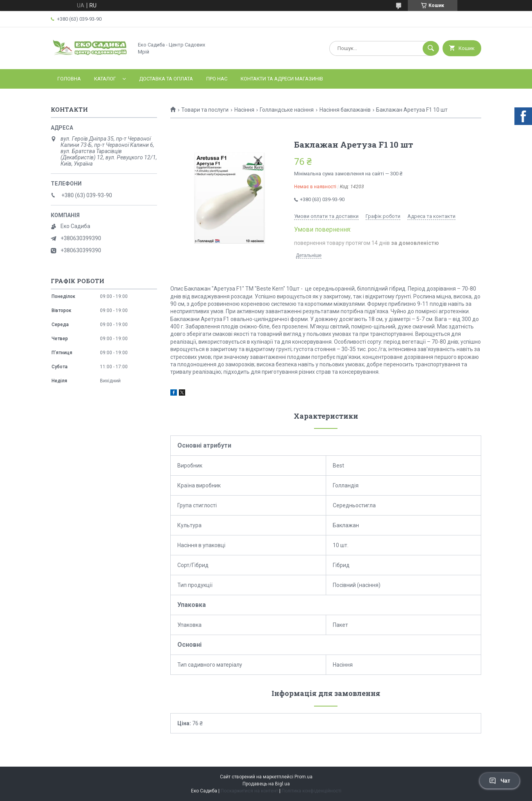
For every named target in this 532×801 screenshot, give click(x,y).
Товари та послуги (205, 110)
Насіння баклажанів (345, 110)
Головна (69, 79)
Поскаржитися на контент (249, 791)
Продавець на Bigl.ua (266, 784)
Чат (500, 781)
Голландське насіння (287, 110)
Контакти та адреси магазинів (282, 79)
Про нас (217, 79)
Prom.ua (303, 777)
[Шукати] (431, 48)
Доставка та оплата (166, 79)
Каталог (105, 79)
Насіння (244, 110)
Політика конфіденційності (312, 791)
